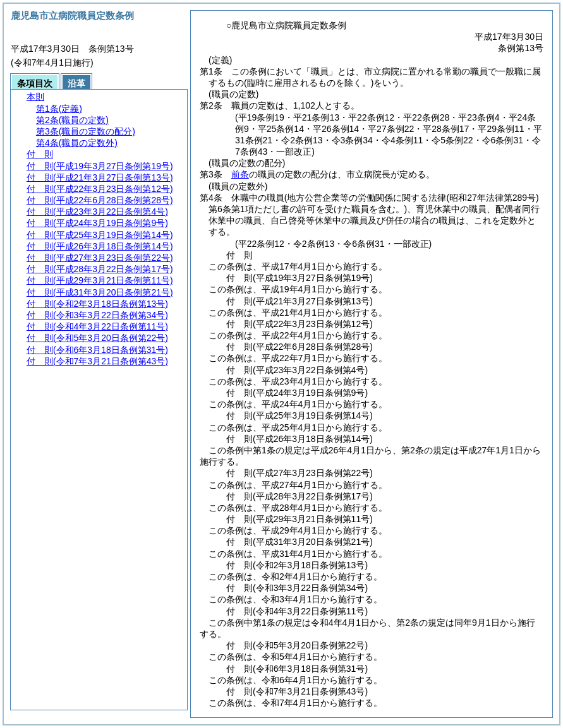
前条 (240, 174)
